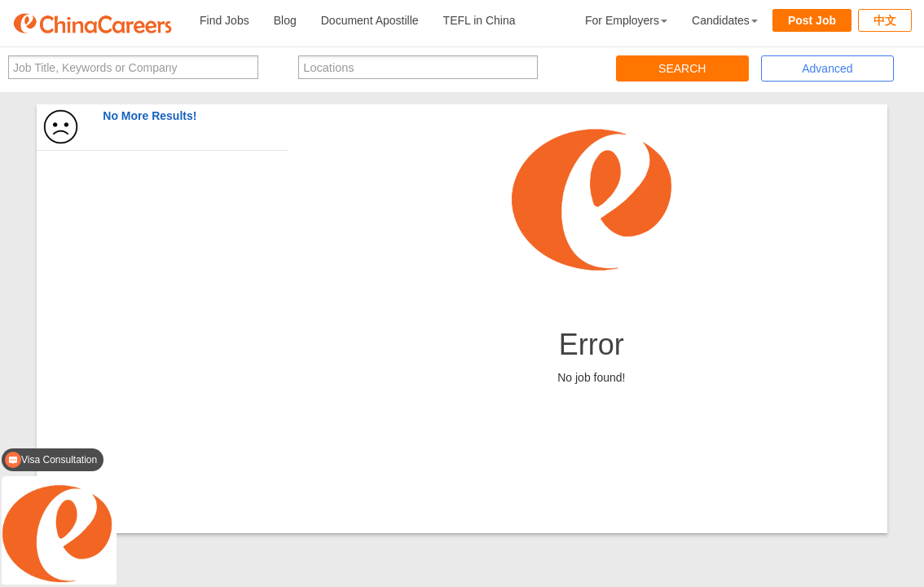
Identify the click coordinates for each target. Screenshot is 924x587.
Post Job (812, 20)
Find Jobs (224, 20)
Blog (285, 20)
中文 (885, 20)
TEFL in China (480, 20)
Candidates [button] (725, 20)
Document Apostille (370, 20)
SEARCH (682, 68)
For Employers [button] (626, 20)
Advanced (827, 68)
